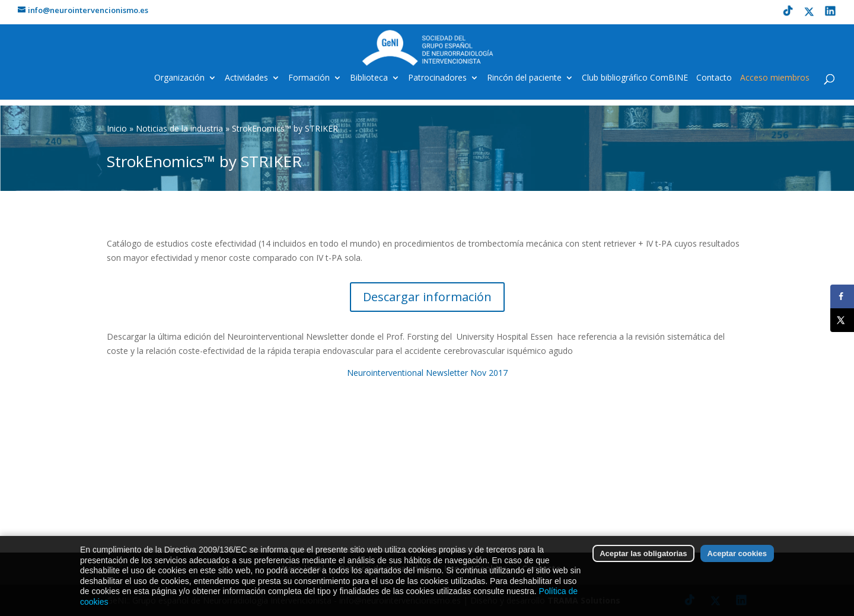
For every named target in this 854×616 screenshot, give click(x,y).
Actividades (246, 78)
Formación (309, 78)
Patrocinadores (437, 78)
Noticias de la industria (179, 128)
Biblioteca (369, 78)
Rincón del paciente (524, 78)
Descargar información (427, 297)
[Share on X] (842, 320)
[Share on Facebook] (842, 296)
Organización (179, 78)
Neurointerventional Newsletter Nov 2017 (427, 373)
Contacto (714, 78)
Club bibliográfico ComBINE (635, 78)
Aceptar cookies (737, 559)
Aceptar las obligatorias (643, 559)
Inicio (117, 128)
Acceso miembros (775, 78)
